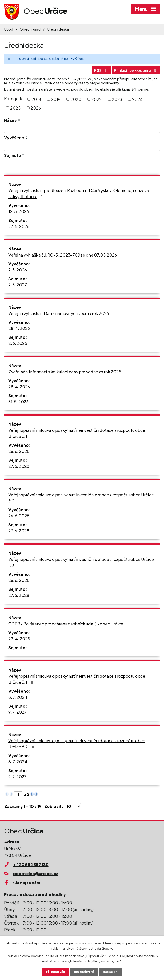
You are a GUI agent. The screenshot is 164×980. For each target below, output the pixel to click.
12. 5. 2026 (19, 211)
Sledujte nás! (27, 882)
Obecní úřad (30, 29)
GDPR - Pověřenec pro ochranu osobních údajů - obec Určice (66, 623)
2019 (56, 99)
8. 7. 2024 (18, 696)
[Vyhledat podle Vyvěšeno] (82, 146)
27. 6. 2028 (19, 465)
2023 (117, 99)
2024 (137, 99)
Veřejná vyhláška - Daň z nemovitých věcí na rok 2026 (59, 313)
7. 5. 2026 (18, 269)
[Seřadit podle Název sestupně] (19, 120)
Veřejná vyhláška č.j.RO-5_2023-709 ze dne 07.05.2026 (63, 254)
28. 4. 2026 (19, 328)
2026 (36, 107)
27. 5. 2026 (19, 226)
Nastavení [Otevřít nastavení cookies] (112, 972)
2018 (36, 99)
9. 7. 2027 (17, 711)
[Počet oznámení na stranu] (73, 806)
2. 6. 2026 (18, 342)
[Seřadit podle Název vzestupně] (19, 119)
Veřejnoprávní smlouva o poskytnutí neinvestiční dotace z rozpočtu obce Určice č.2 (77, 743)
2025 (15, 107)
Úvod (9, 29)
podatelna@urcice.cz (36, 873)
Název (10, 120)
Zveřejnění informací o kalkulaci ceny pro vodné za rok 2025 (65, 371)
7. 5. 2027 (18, 284)
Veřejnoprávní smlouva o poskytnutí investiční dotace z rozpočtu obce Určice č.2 (81, 497)
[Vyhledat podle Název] (82, 128)
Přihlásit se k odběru (134, 70)
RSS (96, 70)
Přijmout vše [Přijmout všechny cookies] (54, 972)
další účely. (105, 948)
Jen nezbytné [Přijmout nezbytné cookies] (84, 972)
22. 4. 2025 (19, 638)
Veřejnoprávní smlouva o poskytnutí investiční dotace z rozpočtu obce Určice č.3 (81, 562)
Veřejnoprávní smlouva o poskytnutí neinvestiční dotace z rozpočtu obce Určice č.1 (77, 432)
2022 (96, 99)
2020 (76, 99)
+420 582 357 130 (31, 864)
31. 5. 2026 (18, 401)
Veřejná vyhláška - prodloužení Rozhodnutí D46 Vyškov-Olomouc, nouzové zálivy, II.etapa (79, 193)
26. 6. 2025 (19, 450)
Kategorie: (14, 98)
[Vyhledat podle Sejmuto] (82, 163)
